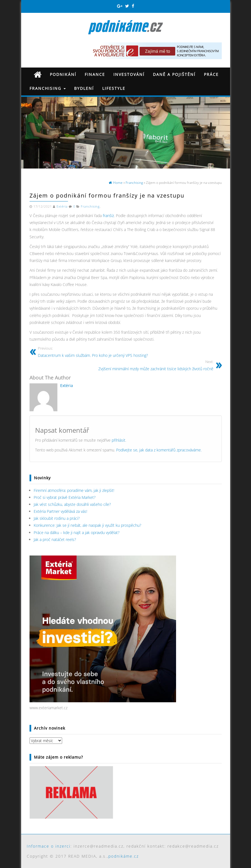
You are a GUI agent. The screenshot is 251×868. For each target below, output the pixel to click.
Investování (129, 74)
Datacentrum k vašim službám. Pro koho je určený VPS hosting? (93, 352)
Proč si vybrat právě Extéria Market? (65, 497)
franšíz (108, 216)
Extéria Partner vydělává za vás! (60, 511)
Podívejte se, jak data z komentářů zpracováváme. (159, 450)
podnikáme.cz (124, 856)
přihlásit (119, 440)
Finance (95, 74)
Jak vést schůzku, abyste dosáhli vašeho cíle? (72, 504)
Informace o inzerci (49, 846)
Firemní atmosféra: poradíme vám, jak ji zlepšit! (74, 490)
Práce (211, 74)
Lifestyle (114, 88)
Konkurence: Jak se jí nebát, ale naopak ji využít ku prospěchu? (87, 525)
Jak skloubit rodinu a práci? (57, 518)
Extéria (62, 206)
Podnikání (63, 74)
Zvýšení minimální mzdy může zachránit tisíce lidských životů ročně (156, 365)
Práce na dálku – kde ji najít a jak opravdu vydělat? (77, 532)
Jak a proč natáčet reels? (55, 539)
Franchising (48, 88)
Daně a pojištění (174, 74)
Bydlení (84, 88)
